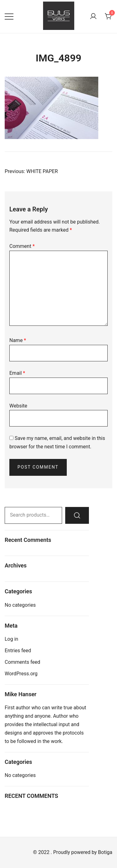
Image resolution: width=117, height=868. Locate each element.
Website (18, 406)
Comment (22, 246)
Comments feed (22, 662)
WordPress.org (21, 674)
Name (18, 340)
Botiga (105, 852)
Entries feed (18, 651)
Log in (11, 639)
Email (17, 373)
